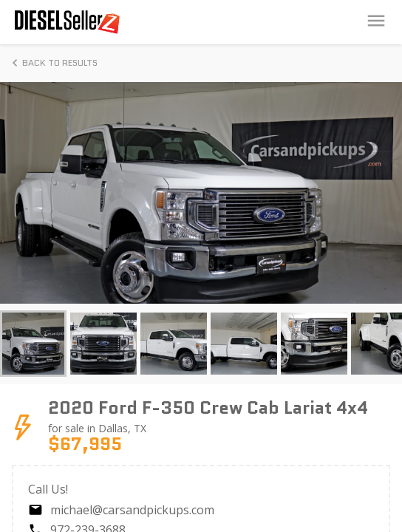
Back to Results (52, 63)
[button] (33, 344)
